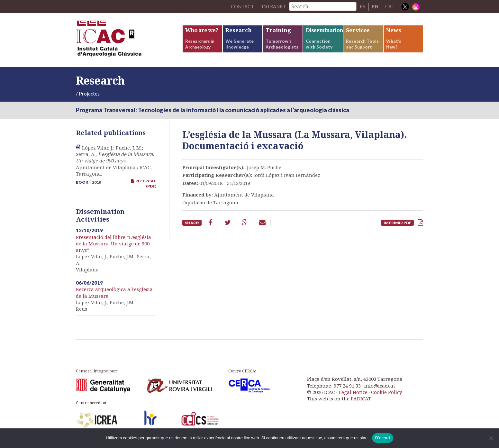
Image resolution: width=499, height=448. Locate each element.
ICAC (124, 41)
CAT (390, 6)
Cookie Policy (386, 393)
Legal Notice (353, 393)
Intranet (274, 6)
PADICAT (361, 400)
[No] (491, 438)
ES (363, 6)
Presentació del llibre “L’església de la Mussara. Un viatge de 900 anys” (113, 245)
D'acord (383, 438)
